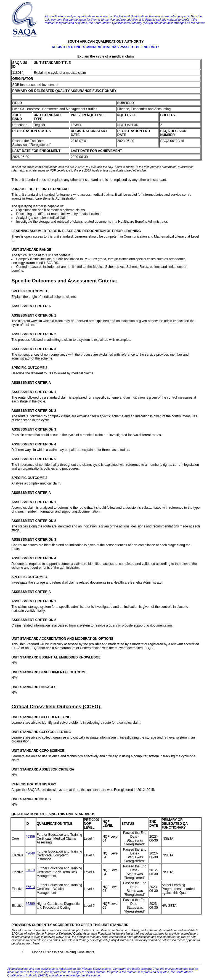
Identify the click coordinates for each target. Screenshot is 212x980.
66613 (30, 887)
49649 (30, 853)
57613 (30, 870)
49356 (30, 837)
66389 (30, 904)
